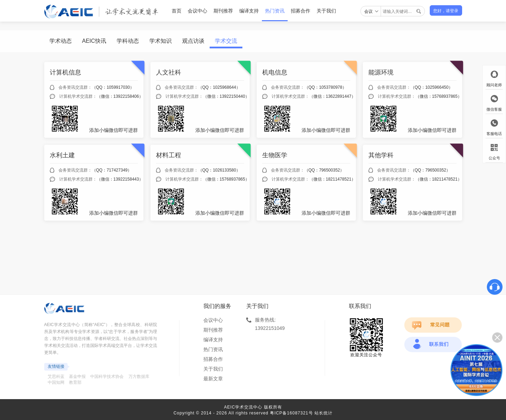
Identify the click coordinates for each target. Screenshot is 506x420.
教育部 (75, 382)
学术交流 (226, 41)
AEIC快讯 (94, 41)
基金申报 (77, 377)
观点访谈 (193, 41)
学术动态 (61, 41)
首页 (177, 11)
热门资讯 (275, 11)
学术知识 (161, 41)
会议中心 (197, 11)
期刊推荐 (223, 11)
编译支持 (249, 11)
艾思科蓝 (56, 377)
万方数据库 (139, 377)
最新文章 (213, 379)
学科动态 (128, 41)
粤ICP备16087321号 (291, 413)
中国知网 (56, 382)
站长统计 (324, 413)
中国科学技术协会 (107, 377)
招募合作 (301, 11)
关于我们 (326, 11)
